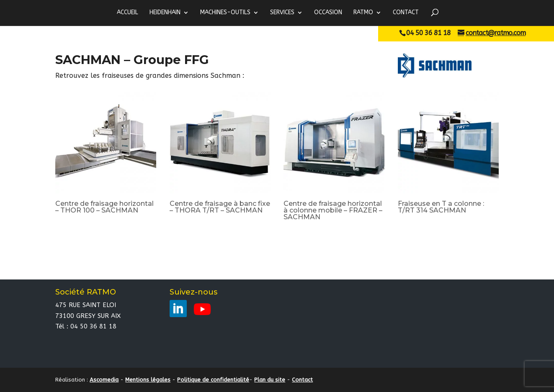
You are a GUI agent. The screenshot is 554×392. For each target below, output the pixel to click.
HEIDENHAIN (165, 13)
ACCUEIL (128, 13)
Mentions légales (148, 380)
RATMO (363, 13)
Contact (406, 13)
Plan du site (270, 380)
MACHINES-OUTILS (225, 13)
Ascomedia (104, 380)
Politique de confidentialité (213, 380)
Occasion (328, 13)
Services (282, 13)
